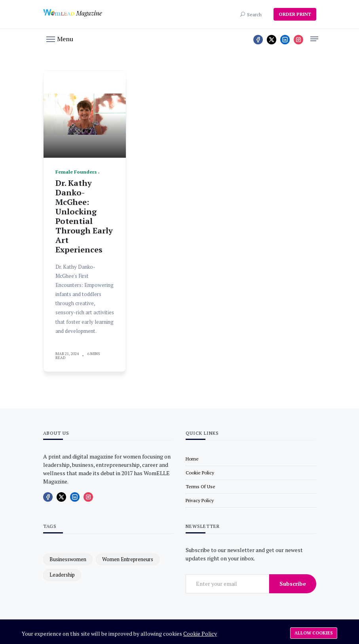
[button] (60, 38)
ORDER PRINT (295, 14)
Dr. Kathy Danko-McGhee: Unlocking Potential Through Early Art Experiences (84, 216)
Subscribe (293, 584)
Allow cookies (314, 633)
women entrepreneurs (128, 559)
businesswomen (68, 559)
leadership (62, 575)
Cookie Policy (200, 633)
